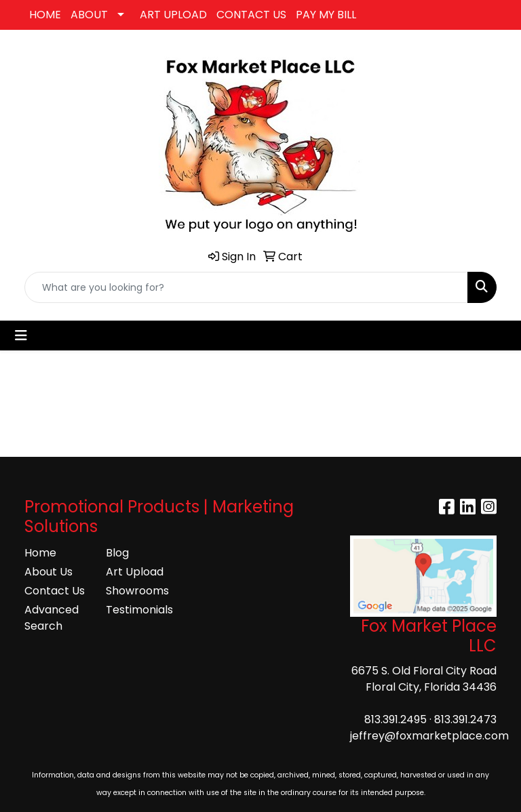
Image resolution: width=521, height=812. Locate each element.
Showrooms (137, 591)
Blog (117, 553)
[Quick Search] (246, 287)
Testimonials (138, 610)
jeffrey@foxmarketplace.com (429, 736)
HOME (45, 15)
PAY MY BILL (326, 15)
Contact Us (55, 591)
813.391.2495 (395, 719)
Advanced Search (52, 618)
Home (40, 553)
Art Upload (135, 572)
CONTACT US (251, 15)
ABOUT (89, 15)
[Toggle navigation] (21, 336)
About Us (49, 572)
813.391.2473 (465, 719)
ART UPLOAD (173, 15)
